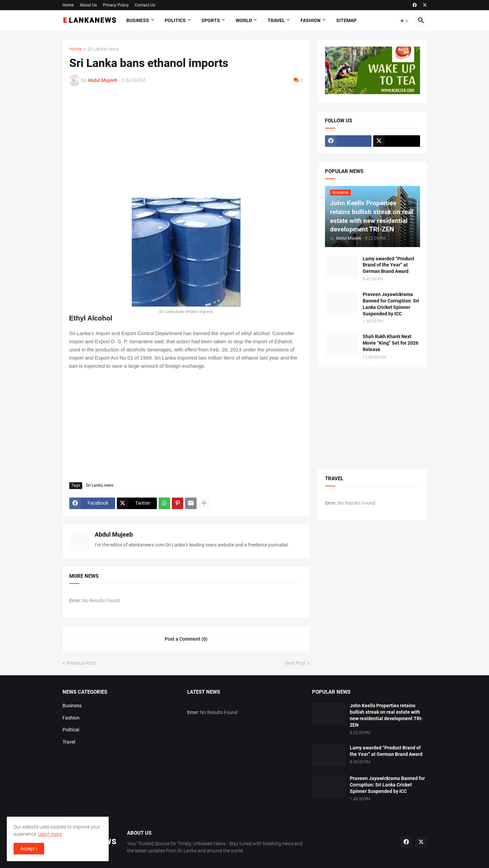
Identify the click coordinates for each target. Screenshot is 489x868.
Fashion (311, 20)
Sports (211, 20)
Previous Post (81, 663)
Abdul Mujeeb (114, 534)
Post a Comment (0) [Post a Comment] (186, 639)
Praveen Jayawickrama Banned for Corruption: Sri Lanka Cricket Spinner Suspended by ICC (391, 304)
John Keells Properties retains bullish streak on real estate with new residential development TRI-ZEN (386, 715)
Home (68, 5)
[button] (404, 21)
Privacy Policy (116, 5)
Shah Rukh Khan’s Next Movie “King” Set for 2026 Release (391, 343)
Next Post (295, 663)
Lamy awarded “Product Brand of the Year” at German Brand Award (388, 265)
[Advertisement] (186, 142)
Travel (276, 20)
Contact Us (145, 5)
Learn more (50, 834)
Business (138, 20)
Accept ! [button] (29, 849)
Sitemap (346, 20)
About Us (88, 5)
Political (71, 730)
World (244, 20)
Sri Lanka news (103, 49)
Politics (175, 20)
